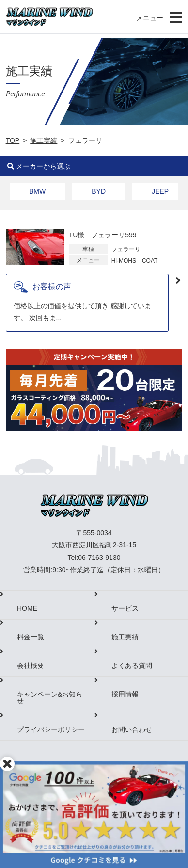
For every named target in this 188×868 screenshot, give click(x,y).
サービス (125, 608)
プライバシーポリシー (51, 729)
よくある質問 (132, 666)
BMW (37, 191)
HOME (27, 608)
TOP (13, 140)
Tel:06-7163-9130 (94, 558)
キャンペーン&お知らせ (50, 697)
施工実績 (44, 140)
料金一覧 (31, 637)
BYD (99, 191)
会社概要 (31, 666)
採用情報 (125, 694)
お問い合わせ (132, 729)
